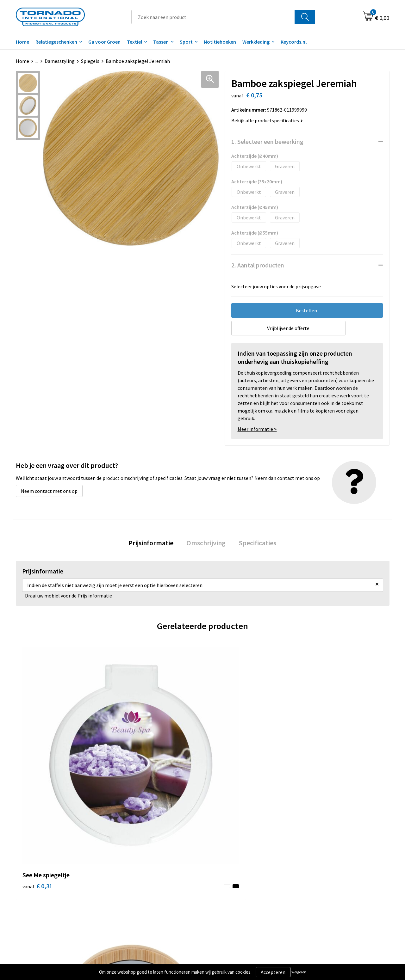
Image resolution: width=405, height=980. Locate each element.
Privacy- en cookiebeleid (329, 865)
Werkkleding (256, 42)
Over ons (127, 855)
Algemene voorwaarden (328, 855)
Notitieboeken (220, 42)
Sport (186, 42)
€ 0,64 (318, 760)
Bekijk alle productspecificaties (267, 120)
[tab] (154, 544)
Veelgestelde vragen (140, 865)
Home (22, 42)
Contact (219, 855)
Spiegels (90, 61)
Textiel (134, 42)
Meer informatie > (257, 429)
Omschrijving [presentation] (206, 544)
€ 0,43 (224, 751)
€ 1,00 (131, 751)
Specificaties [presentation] (254, 544)
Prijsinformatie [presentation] (154, 544)
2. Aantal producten (258, 265)
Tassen (161, 42)
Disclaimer (314, 874)
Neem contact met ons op (49, 491)
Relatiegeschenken (56, 42)
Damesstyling (60, 61)
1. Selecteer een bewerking (267, 141)
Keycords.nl (294, 42)
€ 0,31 (37, 751)
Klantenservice (227, 865)
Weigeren (299, 972)
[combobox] (213, 17)
